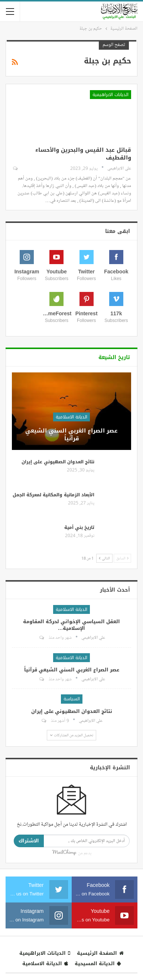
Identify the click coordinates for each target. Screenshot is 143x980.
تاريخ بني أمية (79, 527)
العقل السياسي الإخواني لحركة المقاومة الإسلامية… (71, 625)
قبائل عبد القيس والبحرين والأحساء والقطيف (83, 154)
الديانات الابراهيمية (110, 95)
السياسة (72, 699)
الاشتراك (29, 841)
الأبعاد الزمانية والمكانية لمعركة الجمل (53, 495)
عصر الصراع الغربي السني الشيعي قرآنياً (71, 435)
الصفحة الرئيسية (100, 953)
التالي (104, 558)
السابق (122, 558)
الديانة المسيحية (98, 963)
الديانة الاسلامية (71, 417)
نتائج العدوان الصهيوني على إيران (58, 462)
